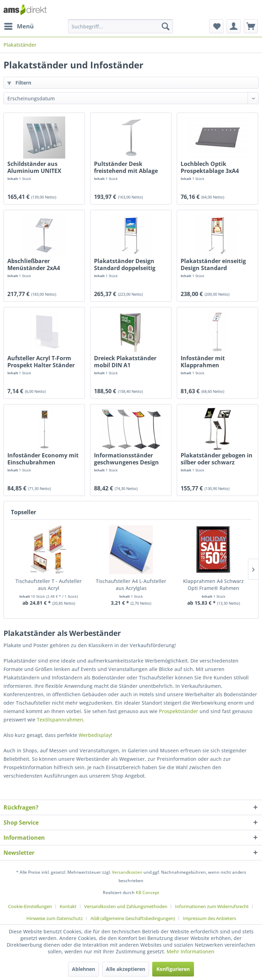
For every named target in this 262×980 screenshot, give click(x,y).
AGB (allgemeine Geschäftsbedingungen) (133, 918)
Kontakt (68, 906)
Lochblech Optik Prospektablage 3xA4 (210, 167)
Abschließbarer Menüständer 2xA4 (34, 264)
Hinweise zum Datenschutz (55, 918)
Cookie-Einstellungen (30, 906)
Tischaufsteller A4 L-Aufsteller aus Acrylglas (131, 585)
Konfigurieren (173, 969)
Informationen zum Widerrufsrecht (212, 906)
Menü (19, 25)
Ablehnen (83, 969)
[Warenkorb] (251, 26)
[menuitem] (19, 26)
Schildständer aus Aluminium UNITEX (34, 167)
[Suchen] (166, 26)
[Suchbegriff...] (120, 26)
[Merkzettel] (216, 26)
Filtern (19, 83)
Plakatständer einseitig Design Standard (213, 264)
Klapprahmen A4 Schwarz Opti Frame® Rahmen (213, 585)
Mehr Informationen (190, 951)
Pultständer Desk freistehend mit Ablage (126, 167)
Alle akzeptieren (126, 969)
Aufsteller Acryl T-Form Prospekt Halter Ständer (41, 362)
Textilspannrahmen (60, 720)
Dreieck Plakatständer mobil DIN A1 (125, 362)
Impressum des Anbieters (209, 918)
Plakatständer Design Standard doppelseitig (125, 264)
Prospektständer (179, 711)
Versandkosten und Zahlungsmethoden (126, 906)
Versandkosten (127, 872)
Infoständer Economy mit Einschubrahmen (43, 459)
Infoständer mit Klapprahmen (203, 362)
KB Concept (147, 892)
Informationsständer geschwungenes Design (126, 459)
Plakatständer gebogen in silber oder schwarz (217, 459)
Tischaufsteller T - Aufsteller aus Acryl (49, 585)
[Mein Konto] (234, 26)
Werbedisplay (95, 735)
